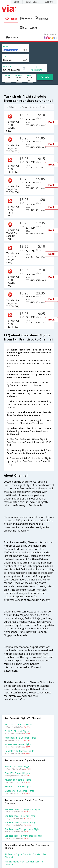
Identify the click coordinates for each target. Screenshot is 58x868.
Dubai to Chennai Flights (17, 773)
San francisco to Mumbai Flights (21, 823)
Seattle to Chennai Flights (18, 786)
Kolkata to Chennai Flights (18, 744)
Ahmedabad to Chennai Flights (20, 738)
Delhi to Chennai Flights (17, 731)
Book (52, 122)
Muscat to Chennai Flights (18, 780)
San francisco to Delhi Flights (20, 816)
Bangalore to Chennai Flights (19, 751)
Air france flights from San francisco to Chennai (25, 856)
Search (45, 77)
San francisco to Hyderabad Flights (23, 829)
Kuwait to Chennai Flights (18, 766)
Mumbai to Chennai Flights (18, 724)
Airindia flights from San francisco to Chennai (24, 863)
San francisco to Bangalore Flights (22, 809)
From (6, 47)
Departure (7, 66)
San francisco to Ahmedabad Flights (23, 836)
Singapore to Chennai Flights (19, 791)
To (4, 57)
